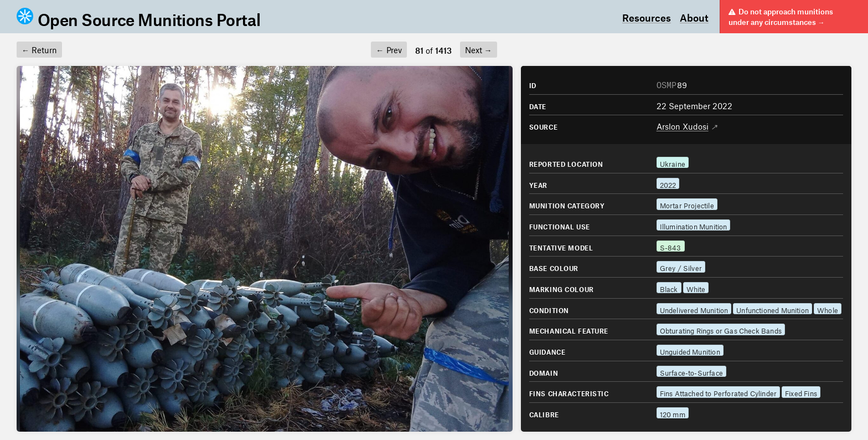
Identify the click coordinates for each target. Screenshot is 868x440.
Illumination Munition (694, 225)
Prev (389, 48)
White (696, 288)
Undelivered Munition (694, 309)
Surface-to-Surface (691, 372)
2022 (668, 184)
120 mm (673, 413)
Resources (647, 17)
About (694, 17)
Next (479, 48)
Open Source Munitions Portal (138, 17)
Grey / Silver (681, 267)
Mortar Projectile (687, 204)
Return (39, 48)
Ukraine (673, 163)
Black (669, 288)
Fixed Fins (801, 392)
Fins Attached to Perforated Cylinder (718, 392)
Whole (828, 309)
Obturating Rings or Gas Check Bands (721, 329)
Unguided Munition (690, 351)
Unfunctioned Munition (773, 309)
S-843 (671, 246)
